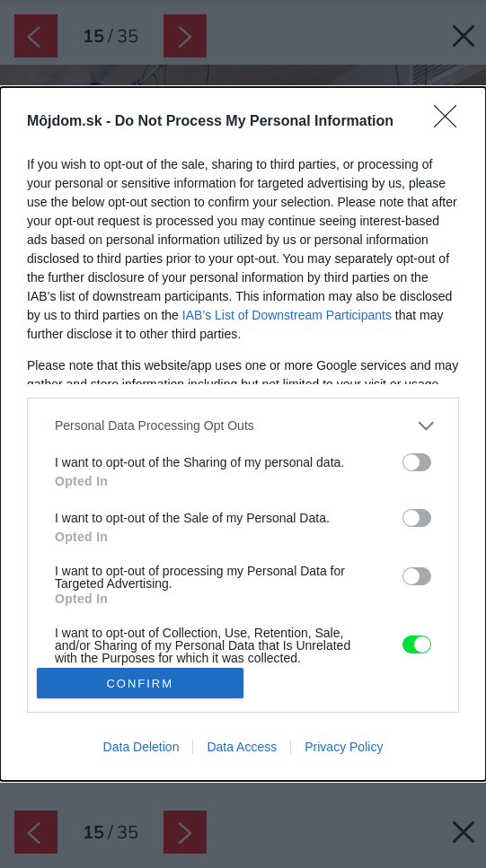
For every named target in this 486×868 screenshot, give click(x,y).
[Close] (451, 122)
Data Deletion (141, 747)
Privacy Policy (344, 747)
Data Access (242, 747)
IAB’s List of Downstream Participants (287, 315)
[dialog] (243, 434)
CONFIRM (140, 684)
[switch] (417, 462)
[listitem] (243, 426)
